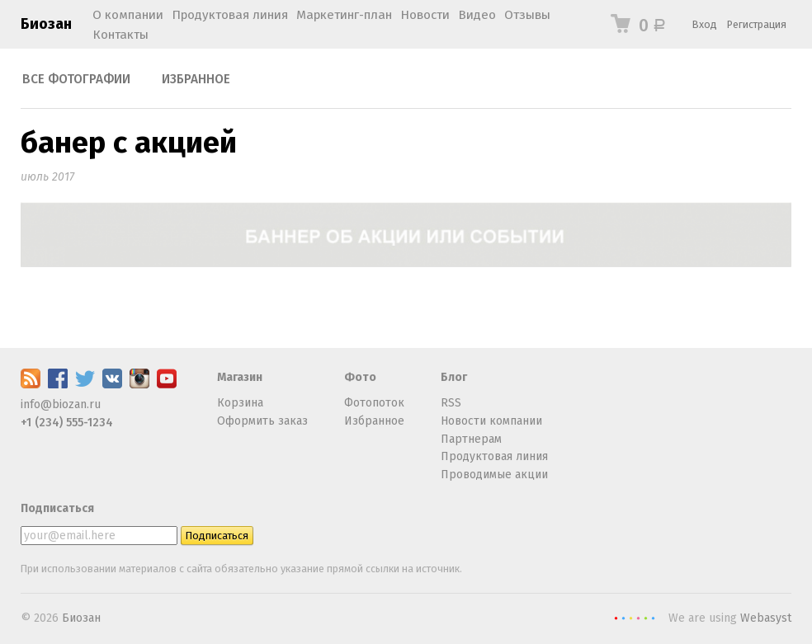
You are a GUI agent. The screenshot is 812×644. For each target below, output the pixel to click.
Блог (454, 377)
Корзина (240, 403)
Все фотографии (76, 79)
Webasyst (766, 618)
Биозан (46, 24)
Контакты (120, 35)
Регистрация (757, 24)
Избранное (196, 79)
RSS (451, 403)
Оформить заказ (262, 421)
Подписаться (57, 508)
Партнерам (471, 439)
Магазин (240, 377)
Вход (705, 24)
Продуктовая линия (494, 456)
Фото (360, 377)
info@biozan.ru (61, 404)
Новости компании (491, 421)
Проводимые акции (494, 475)
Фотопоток (374, 403)
